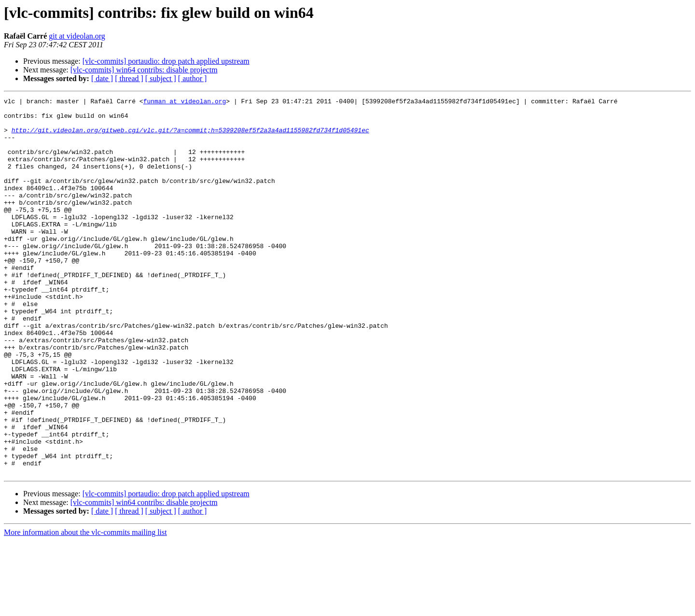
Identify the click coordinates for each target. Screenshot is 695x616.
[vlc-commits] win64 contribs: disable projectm (144, 70)
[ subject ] (161, 78)
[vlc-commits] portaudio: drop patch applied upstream (166, 61)
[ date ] (102, 78)
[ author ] (193, 78)
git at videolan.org (77, 36)
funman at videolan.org (185, 102)
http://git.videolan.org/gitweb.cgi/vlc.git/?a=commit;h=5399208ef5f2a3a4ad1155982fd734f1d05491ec (190, 137)
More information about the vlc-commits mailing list (85, 608)
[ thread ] (129, 78)
